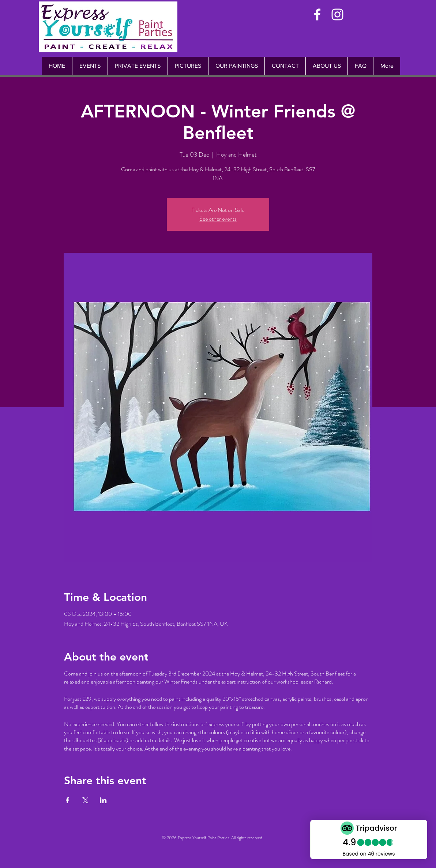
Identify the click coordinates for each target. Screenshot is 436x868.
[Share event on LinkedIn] (103, 800)
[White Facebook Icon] (317, 14)
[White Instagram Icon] (337, 14)
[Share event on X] (85, 800)
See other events (218, 219)
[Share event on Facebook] (67, 800)
